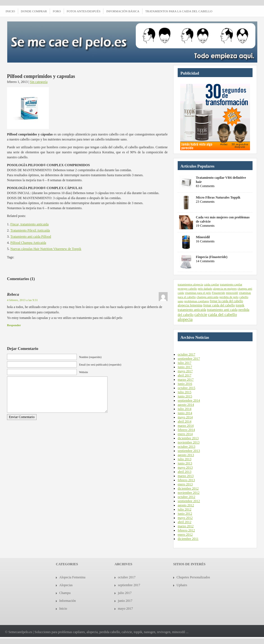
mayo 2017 (185, 371)
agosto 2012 (186, 505)
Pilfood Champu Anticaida (28, 243)
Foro (57, 11)
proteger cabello (187, 289)
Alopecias (66, 585)
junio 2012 (185, 514)
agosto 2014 (186, 405)
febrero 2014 (186, 430)
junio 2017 (185, 367)
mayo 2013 (185, 468)
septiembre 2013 (189, 451)
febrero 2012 (186, 530)
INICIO (10, 11)
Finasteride (218, 293)
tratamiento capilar (231, 284)
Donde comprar (34, 11)
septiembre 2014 (189, 400)
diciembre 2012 (188, 488)
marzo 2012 (186, 526)
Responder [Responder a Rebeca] (14, 325)
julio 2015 (185, 392)
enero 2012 (185, 535)
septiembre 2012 (189, 501)
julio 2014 (185, 409)
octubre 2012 (186, 497)
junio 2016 (185, 384)
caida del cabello (223, 314)
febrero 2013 (186, 480)
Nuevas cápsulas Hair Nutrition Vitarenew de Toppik (46, 249)
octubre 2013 (186, 447)
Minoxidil (203, 237)
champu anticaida (208, 297)
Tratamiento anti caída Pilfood (31, 237)
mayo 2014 (185, 417)
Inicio (63, 609)
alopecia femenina (190, 305)
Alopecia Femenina (72, 577)
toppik (240, 305)
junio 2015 (185, 396)
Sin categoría (39, 82)
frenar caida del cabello (219, 305)
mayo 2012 (185, 518)
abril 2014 (185, 421)
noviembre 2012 (189, 493)
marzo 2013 (186, 476)
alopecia (185, 319)
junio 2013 (185, 463)
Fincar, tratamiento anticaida (29, 224)
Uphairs (182, 585)
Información (67, 601)
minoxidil (232, 293)
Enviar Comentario (22, 417)
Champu (65, 593)
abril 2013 (185, 472)
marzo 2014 (186, 426)
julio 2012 (185, 509)
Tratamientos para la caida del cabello (179, 11)
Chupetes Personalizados (193, 577)
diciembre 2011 (188, 539)
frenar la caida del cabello (226, 301)
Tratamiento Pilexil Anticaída (30, 230)
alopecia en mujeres (225, 289)
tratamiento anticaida (192, 310)
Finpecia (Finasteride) (212, 257)
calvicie (201, 314)
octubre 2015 (186, 388)
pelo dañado (205, 289)
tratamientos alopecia (190, 284)
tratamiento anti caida (222, 310)
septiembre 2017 (189, 359)
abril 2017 (185, 375)
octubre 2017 (186, 354)
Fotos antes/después (84, 11)
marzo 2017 (186, 380)
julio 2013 (185, 459)
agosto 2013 (186, 455)
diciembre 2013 (188, 438)
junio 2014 (185, 413)
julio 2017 (185, 363)
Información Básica (123, 11)
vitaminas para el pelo (198, 293)
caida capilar (211, 284)
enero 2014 (185, 434)
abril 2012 (185, 522)
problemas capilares (197, 301)
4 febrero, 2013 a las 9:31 (22, 300)
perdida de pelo (229, 297)
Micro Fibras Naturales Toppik (218, 197)
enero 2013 (185, 484)
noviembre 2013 (189, 442)
